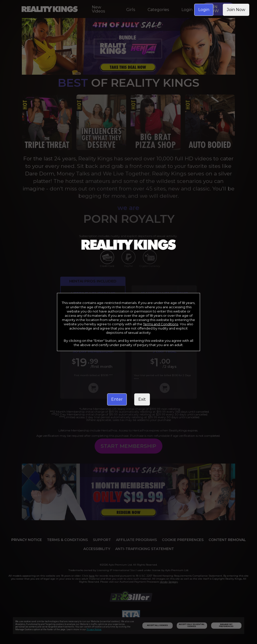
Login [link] (204, 10)
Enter (117, 399)
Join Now (236, 10)
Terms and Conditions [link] (161, 324)
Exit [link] (142, 399)
